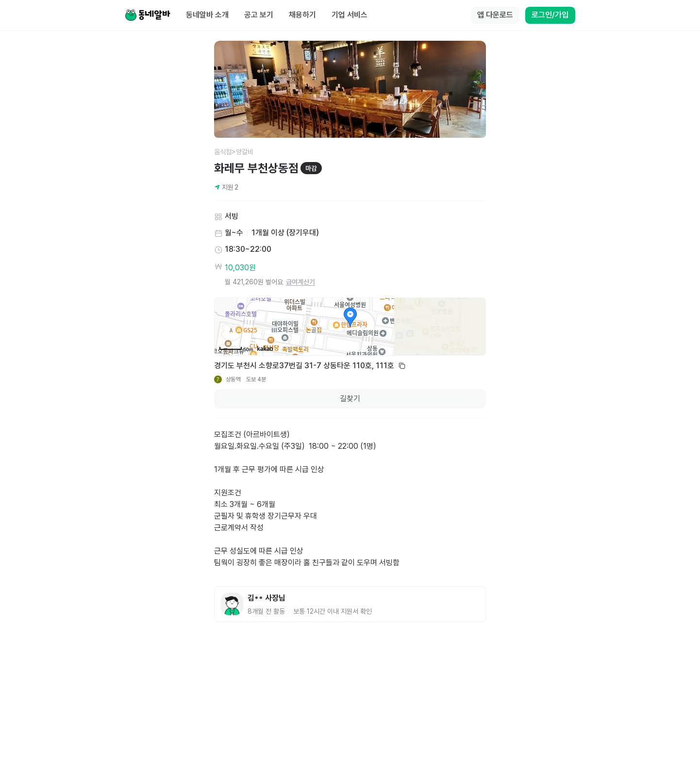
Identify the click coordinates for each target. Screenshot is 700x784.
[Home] (148, 16)
